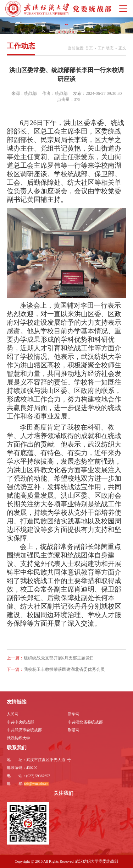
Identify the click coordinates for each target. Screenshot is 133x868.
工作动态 (106, 48)
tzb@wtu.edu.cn (36, 784)
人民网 (13, 714)
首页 (89, 48)
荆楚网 (74, 730)
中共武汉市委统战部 (24, 730)
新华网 (74, 714)
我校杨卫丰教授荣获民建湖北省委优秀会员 (64, 669)
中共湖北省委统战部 (85, 722)
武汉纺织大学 (18, 738)
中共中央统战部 (20, 722)
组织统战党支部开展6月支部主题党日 (59, 658)
